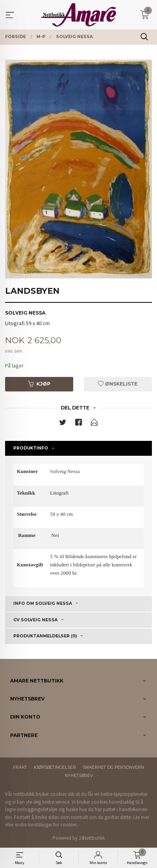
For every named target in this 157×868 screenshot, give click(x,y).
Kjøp (39, 384)
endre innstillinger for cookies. (46, 825)
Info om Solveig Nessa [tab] (43, 603)
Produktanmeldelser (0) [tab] (45, 636)
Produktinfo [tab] (31, 448)
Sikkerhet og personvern (113, 767)
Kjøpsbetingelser (55, 767)
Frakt (20, 767)
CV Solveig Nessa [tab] (35, 620)
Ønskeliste (118, 384)
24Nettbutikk (92, 838)
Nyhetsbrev (79, 776)
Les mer (141, 817)
